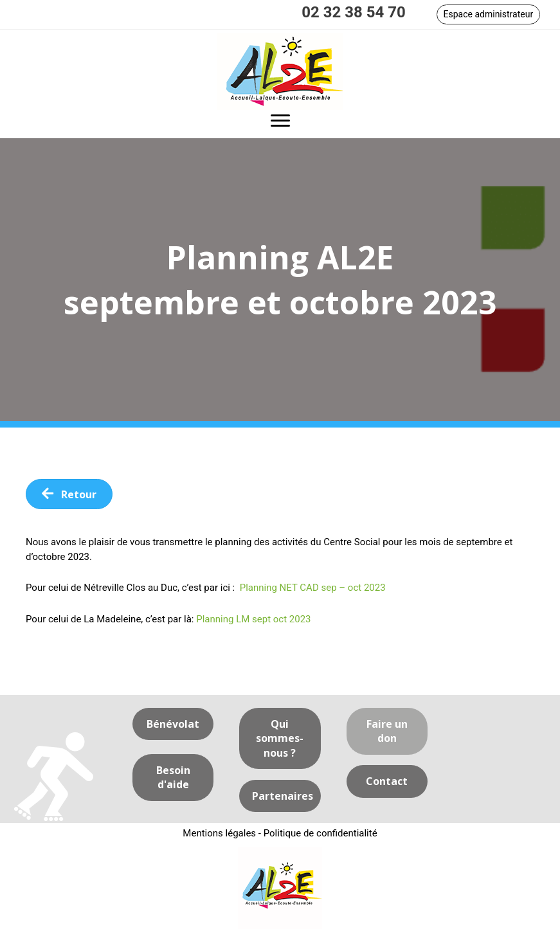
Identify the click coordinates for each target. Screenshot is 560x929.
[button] (489, 14)
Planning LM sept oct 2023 (253, 619)
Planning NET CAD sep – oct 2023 (313, 588)
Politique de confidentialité (321, 833)
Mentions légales (219, 833)
